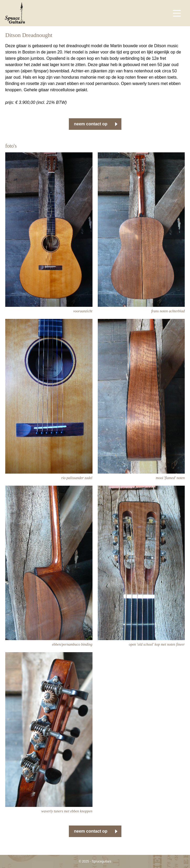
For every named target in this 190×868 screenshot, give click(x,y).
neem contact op (91, 124)
